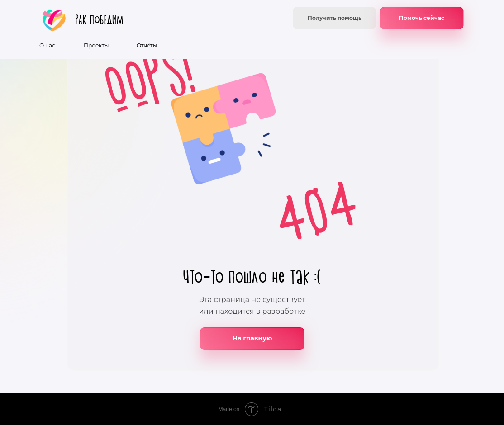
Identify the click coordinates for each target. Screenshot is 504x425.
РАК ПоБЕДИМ (100, 20)
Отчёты (147, 45)
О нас (47, 45)
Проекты (96, 45)
